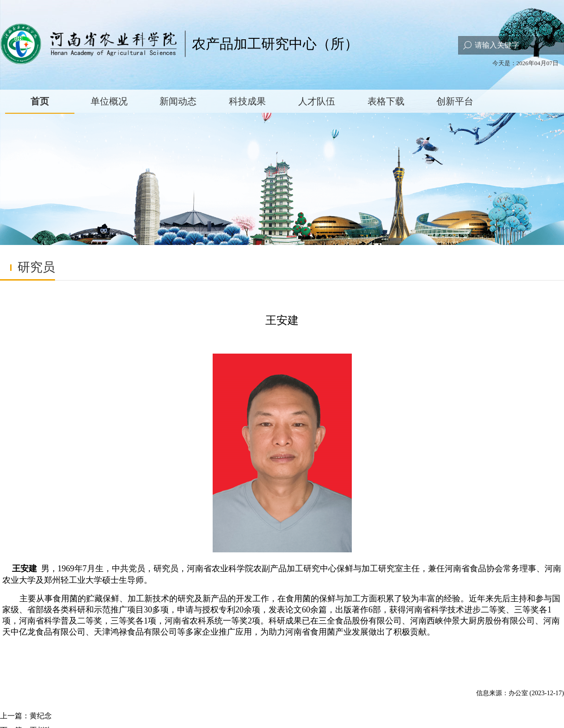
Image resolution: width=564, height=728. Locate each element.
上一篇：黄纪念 (26, 716)
